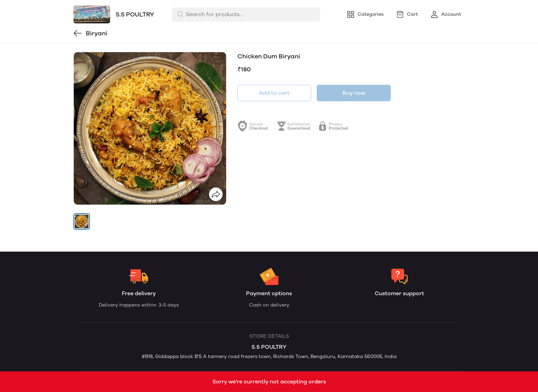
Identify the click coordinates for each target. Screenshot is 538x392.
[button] (82, 221)
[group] (150, 128)
